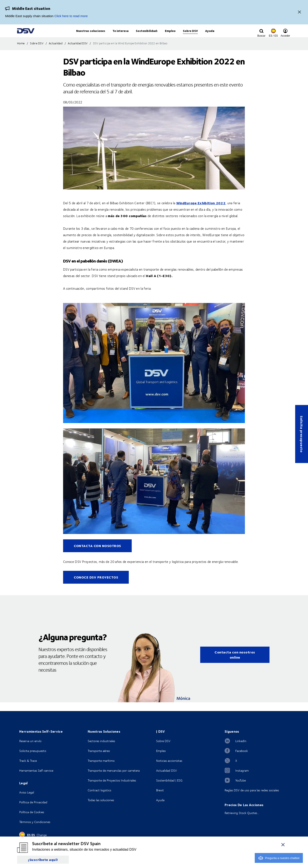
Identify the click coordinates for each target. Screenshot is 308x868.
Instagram (242, 770)
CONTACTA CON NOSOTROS (97, 554)
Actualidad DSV (167, 770)
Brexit (160, 790)
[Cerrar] (283, 844)
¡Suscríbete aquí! (43, 860)
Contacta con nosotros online (235, 663)
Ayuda (160, 800)
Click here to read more (71, 16)
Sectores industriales (101, 741)
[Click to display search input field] (261, 36)
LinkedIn (241, 741)
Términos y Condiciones (35, 822)
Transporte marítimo (101, 761)
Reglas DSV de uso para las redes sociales (252, 790)
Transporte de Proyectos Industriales (112, 780)
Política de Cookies (32, 812)
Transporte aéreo (99, 751)
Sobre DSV (163, 741)
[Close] (299, 12)
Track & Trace (28, 761)
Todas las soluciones (101, 800)
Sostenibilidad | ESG (169, 780)
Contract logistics (99, 790)
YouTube (241, 780)
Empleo (161, 751)
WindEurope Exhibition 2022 (201, 212)
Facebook (242, 751)
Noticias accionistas (169, 761)
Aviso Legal (27, 792)
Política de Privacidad (33, 802)
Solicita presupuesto (302, 434)
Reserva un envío (30, 741)
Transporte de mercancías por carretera (114, 770)
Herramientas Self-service (36, 770)
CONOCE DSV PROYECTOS (96, 586)
